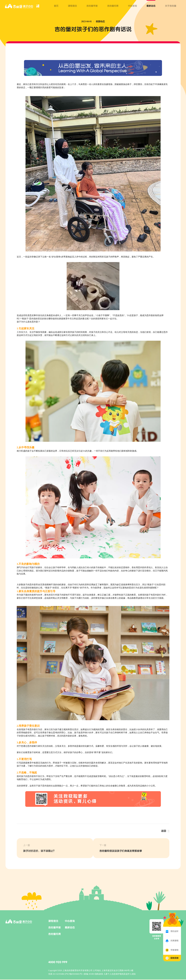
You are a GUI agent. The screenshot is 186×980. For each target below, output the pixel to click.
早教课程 (174, 950)
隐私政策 (99, 974)
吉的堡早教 (92, 6)
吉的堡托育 (113, 6)
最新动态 (151, 6)
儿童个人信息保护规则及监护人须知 (120, 974)
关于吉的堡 (171, 6)
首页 (56, 6)
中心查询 (132, 6)
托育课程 (174, 941)
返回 (164, 831)
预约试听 (174, 931)
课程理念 (72, 6)
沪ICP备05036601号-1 (74, 974)
